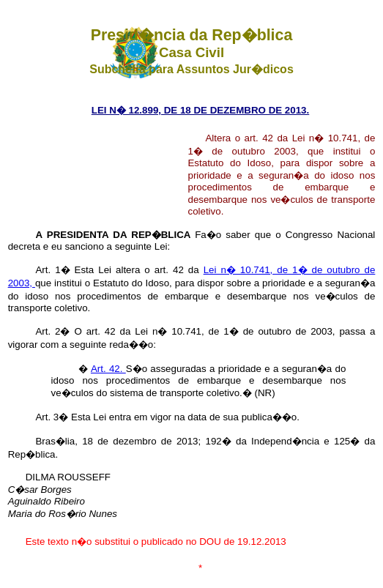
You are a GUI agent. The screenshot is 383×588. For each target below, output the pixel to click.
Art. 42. (108, 369)
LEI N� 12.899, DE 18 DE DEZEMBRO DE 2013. (200, 110)
